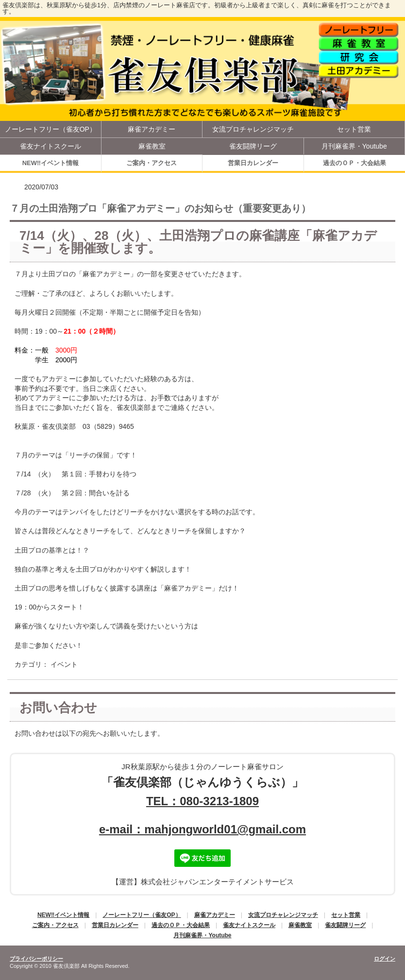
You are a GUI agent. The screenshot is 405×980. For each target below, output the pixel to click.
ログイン (385, 959)
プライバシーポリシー (36, 959)
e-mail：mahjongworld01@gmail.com (202, 829)
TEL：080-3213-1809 (202, 801)
